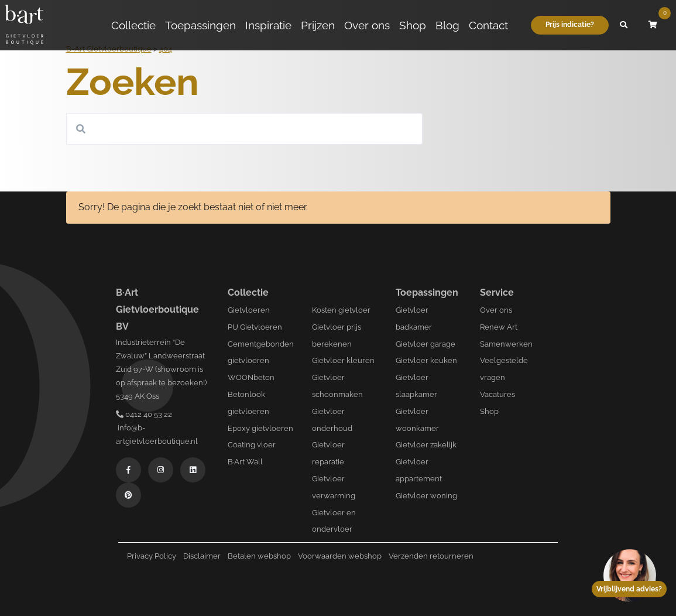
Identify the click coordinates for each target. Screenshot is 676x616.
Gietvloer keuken (426, 360)
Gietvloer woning (426, 496)
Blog (447, 25)
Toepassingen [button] (200, 25)
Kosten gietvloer (341, 310)
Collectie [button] (133, 25)
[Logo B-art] (24, 25)
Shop (413, 25)
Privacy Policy (152, 556)
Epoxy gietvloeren (260, 428)
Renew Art (499, 327)
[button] (623, 25)
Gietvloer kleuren (343, 360)
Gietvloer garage (425, 344)
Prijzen (318, 25)
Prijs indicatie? (570, 25)
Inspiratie (268, 25)
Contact (488, 25)
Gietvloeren (249, 310)
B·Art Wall (245, 462)
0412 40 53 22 (144, 414)
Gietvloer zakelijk (426, 445)
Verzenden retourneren (431, 556)
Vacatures (497, 394)
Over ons (367, 25)
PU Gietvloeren (255, 327)
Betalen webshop (259, 556)
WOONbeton (251, 377)
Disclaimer (202, 556)
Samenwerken (506, 344)
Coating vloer (252, 445)
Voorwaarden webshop (340, 556)
